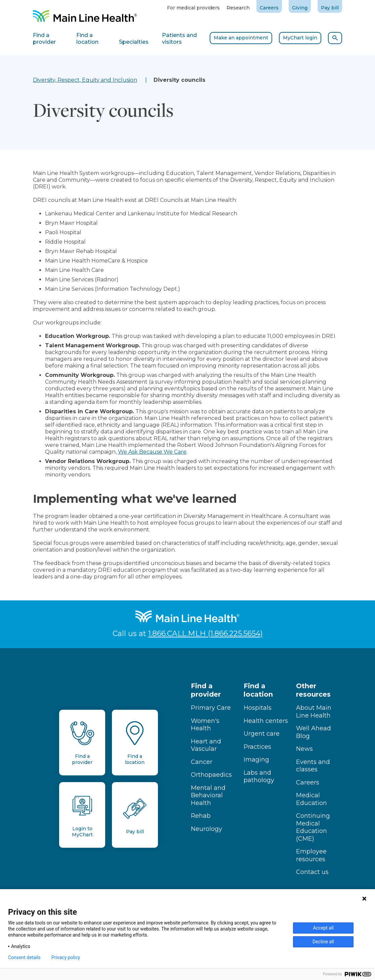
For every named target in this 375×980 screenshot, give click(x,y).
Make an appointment (241, 38)
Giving (300, 8)
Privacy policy (66, 957)
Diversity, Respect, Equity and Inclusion (85, 80)
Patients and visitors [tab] (179, 39)
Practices (257, 747)
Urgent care (262, 734)
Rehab (201, 816)
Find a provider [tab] (44, 39)
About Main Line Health (314, 712)
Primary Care (211, 708)
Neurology (206, 829)
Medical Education (311, 799)
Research (238, 8)
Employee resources (311, 855)
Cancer (202, 762)
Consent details (24, 957)
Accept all (323, 928)
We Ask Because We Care (152, 452)
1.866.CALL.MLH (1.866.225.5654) (205, 634)
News (304, 749)
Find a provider (206, 690)
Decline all (323, 942)
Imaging (256, 760)
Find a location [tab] (87, 39)
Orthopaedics (211, 775)
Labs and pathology (259, 777)
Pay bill (330, 8)
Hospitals (258, 708)
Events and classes (313, 766)
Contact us (312, 872)
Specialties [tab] (134, 42)
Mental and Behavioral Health (208, 795)
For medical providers (193, 8)
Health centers (266, 721)
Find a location (258, 690)
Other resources (313, 690)
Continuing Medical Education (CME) (313, 827)
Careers (269, 8)
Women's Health (205, 725)
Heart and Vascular (206, 745)
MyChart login (300, 38)
